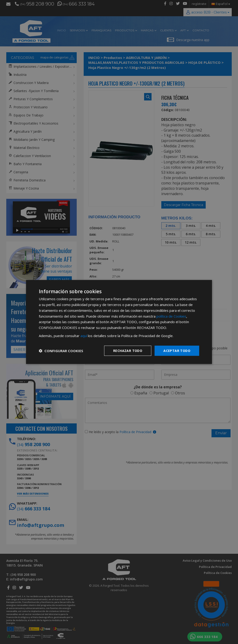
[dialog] (119, 322)
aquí (84, 336)
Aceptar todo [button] (177, 350)
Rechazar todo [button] (128, 350)
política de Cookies (171, 316)
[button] (61, 351)
